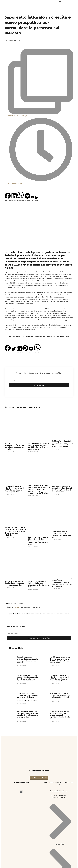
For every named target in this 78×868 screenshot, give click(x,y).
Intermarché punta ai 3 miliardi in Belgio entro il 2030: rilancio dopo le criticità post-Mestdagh (14, 489)
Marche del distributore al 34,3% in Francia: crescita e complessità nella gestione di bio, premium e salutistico (15, 531)
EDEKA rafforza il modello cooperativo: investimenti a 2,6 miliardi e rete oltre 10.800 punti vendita (62, 444)
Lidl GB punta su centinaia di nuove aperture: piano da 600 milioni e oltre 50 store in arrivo (38, 446)
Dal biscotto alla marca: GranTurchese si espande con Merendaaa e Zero (14, 583)
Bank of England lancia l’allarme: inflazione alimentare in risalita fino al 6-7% (39, 584)
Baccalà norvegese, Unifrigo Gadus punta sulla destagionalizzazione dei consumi (15, 447)
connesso (17, 607)
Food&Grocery (13, 116)
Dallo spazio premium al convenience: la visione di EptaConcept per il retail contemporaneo (62, 489)
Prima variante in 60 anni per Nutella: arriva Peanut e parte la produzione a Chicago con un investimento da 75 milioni (39, 489)
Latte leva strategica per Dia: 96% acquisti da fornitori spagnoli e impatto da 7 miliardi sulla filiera (38, 541)
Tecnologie (24, 116)
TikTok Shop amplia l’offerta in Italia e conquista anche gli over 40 (61, 534)
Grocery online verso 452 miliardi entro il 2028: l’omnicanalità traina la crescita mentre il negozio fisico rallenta (62, 583)
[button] (8, 194)
